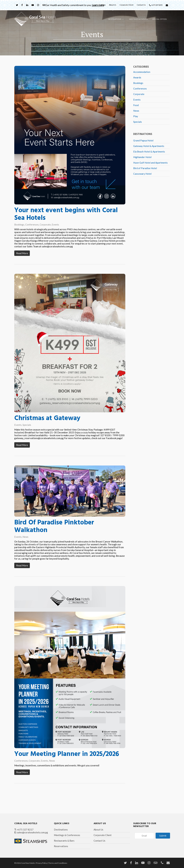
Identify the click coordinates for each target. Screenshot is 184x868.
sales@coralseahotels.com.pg (32, 832)
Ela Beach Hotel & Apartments (149, 152)
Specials (27, 435)
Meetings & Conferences (67, 835)
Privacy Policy (41, 863)
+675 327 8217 (25, 830)
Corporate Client (103, 835)
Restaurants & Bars (64, 841)
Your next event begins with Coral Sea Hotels (66, 214)
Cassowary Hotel (142, 174)
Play (136, 116)
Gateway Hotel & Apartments (149, 146)
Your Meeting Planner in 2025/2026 (67, 764)
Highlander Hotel (142, 157)
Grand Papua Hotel (143, 140)
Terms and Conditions (58, 863)
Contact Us (99, 841)
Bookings (19, 225)
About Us (98, 830)
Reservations (61, 846)
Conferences (32, 225)
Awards (137, 77)
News (25, 547)
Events (55, 225)
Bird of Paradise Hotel (145, 168)
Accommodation (142, 72)
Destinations (61, 830)
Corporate (45, 225)
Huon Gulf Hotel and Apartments (150, 163)
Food (136, 105)
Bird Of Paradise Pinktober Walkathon (54, 537)
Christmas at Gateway (47, 428)
